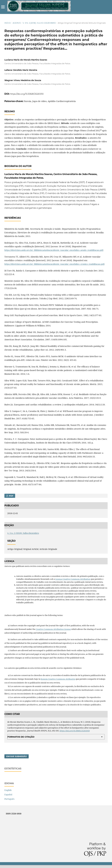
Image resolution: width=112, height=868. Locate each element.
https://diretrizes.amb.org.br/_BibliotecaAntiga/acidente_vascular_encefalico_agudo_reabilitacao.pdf (54, 250)
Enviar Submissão (17, 756)
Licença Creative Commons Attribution (73, 579)
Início (8, 23)
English (8, 790)
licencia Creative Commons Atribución (58, 679)
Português (9, 799)
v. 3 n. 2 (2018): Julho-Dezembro (39, 23)
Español (8, 795)
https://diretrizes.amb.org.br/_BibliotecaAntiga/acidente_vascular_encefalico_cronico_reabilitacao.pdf (54, 264)
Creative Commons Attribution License (53, 629)
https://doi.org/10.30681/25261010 (27, 94)
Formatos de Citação (21, 737)
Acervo (17, 23)
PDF (11, 496)
